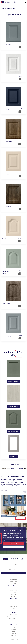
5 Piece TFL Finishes (13, 619)
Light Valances (13, 610)
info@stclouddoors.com (14, 570)
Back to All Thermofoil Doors (8, 8)
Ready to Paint (14, 598)
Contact (14, 627)
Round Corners (13, 588)
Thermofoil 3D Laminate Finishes (14, 617)
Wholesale (13, 629)
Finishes (14, 612)
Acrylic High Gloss (13, 580)
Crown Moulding (14, 606)
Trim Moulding (13, 608)
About (14, 631)
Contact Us (13, 543)
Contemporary (13, 594)
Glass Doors (13, 596)
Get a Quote (13, 573)
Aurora (14, 577)
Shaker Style (13, 592)
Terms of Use (13, 635)
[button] (10, 471)
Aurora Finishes (13, 615)
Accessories (14, 602)
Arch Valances (13, 604)
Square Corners (14, 590)
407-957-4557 (13, 567)
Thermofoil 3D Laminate (14, 586)
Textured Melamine (13, 582)
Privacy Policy (13, 633)
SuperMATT (14, 584)
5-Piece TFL (14, 621)
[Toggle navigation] (26, 2)
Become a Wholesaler (13, 547)
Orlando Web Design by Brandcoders (15, 640)
